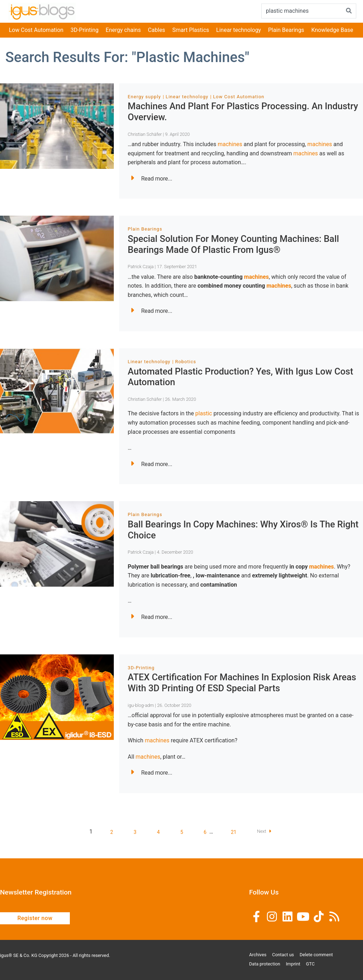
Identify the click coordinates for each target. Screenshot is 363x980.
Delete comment (316, 955)
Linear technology (239, 30)
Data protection (265, 964)
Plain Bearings (286, 30)
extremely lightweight (280, 575)
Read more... (151, 179)
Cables (157, 30)
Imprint (293, 964)
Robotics (186, 362)
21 (234, 832)
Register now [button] (35, 918)
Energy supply (144, 97)
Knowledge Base (332, 30)
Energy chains (123, 30)
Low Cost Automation (36, 30)
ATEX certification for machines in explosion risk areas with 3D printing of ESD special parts (242, 683)
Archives (258, 955)
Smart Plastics (191, 30)
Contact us (283, 955)
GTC (310, 964)
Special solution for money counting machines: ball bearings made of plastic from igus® (233, 244)
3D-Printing (85, 30)
